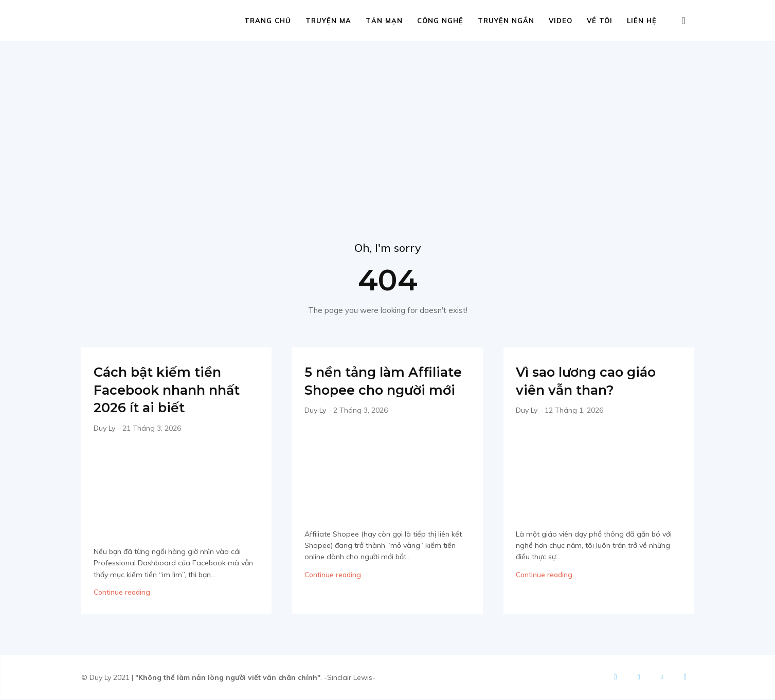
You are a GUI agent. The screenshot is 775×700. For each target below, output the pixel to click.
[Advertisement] (388, 118)
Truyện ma (328, 21)
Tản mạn (384, 21)
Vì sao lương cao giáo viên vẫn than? (599, 381)
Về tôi (600, 21)
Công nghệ (440, 21)
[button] (684, 21)
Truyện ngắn (506, 21)
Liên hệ (642, 21)
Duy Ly (104, 429)
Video (561, 21)
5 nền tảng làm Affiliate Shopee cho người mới (383, 390)
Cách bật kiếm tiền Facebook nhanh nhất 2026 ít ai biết (168, 390)
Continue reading (122, 593)
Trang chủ (268, 21)
